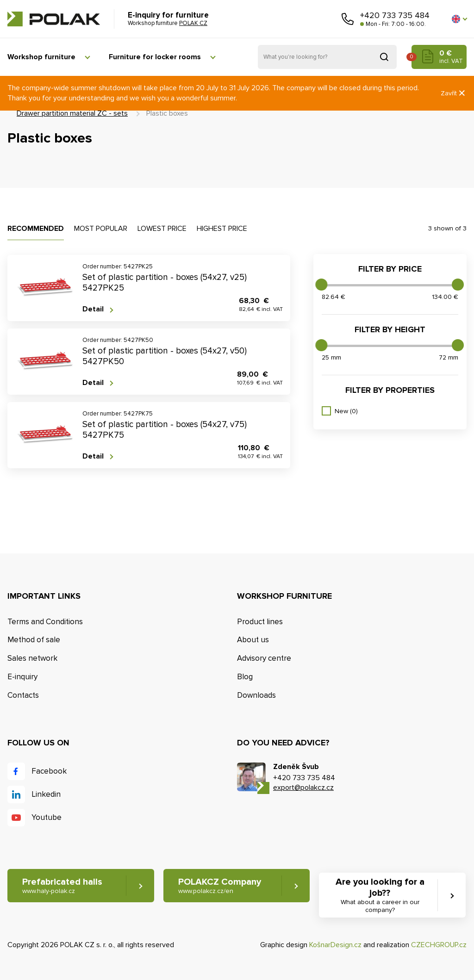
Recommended (36, 229)
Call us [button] (348, 19)
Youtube (47, 817)
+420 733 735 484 (395, 15)
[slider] (321, 285)
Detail (93, 309)
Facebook (49, 771)
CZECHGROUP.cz (439, 945)
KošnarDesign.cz (335, 945)
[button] (459, 19)
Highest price (222, 229)
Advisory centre (264, 658)
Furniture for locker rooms (155, 57)
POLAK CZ (54, 19)
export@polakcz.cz (303, 788)
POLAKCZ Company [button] (220, 886)
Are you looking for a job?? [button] (380, 895)
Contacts (23, 695)
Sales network (32, 658)
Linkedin (46, 794)
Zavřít (454, 93)
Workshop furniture (41, 57)
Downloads (256, 695)
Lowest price (162, 229)
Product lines (260, 622)
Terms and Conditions (45, 622)
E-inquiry (22, 677)
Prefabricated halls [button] (62, 886)
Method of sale (34, 640)
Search (384, 57)
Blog (245, 677)
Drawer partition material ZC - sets (72, 113)
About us (253, 640)
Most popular (101, 229)
